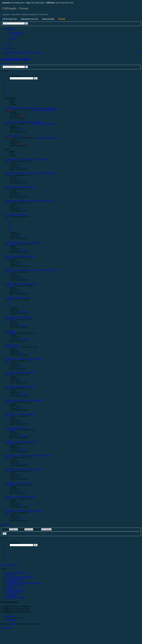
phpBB (12, 624)
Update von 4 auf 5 (12, 345)
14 (14, 48)
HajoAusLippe (13, 347)
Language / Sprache (12, 136)
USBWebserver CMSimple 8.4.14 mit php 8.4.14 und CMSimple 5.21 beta (32, 270)
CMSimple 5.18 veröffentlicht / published (20, 373)
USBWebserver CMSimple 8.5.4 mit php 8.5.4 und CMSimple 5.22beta (31, 173)
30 (16, 48)
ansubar (10, 286)
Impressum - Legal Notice (11, 14)
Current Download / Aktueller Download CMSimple (24, 122)
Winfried (11, 485)
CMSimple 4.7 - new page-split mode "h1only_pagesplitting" (27, 159)
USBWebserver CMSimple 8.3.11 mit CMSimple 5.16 (25, 511)
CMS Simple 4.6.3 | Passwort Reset (18, 483)
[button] (6, 74)
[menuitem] (17, 33)
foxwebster (11, 333)
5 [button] (6, 88)
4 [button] (6, 86)
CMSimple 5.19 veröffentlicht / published (20, 386)
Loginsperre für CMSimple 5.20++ (18, 298)
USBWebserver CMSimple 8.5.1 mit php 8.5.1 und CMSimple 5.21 (29, 201)
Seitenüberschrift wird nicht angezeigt (19, 317)
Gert (9, 124)
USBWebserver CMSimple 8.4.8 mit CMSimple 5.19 (24, 359)
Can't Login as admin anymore (16, 428)
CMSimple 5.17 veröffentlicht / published (20, 414)
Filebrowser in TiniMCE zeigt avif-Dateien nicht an (24, 242)
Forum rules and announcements (45, 110)
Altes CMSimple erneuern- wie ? (17, 214)
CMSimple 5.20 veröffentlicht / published (20, 256)
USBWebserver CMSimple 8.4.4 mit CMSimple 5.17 (24, 400)
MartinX (11, 444)
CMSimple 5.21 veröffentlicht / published (20, 187)
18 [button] (6, 92)
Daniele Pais (12, 430)
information (10, 19)
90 (18, 48)
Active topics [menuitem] (4, 48)
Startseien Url (10, 331)
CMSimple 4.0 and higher (16, 59)
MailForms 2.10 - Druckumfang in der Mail (21, 442)
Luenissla (11, 319)
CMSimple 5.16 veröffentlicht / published (20, 497)
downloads (48, 19)
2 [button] (6, 82)
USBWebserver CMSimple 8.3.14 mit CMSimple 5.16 (25, 469)
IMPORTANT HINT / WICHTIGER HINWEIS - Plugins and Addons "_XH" (33, 108)
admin (10, 110)
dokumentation (30, 19)
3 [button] (6, 84)
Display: (10, 529)
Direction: (43, 529)
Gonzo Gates (12, 244)
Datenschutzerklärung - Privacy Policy (35, 14)
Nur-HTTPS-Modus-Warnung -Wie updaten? (21, 284)
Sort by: (26, 529)
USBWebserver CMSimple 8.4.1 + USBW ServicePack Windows (29, 455)
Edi (9, 217)
